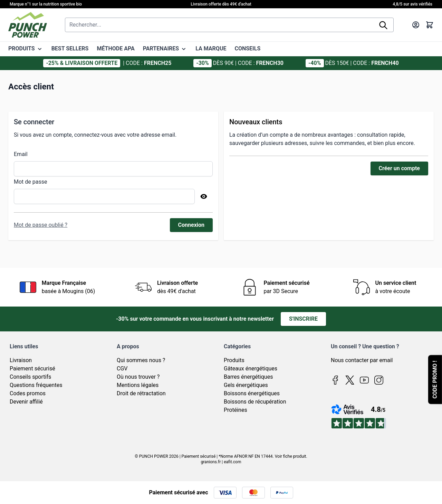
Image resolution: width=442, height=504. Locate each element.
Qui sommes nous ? (141, 360)
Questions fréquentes (36, 385)
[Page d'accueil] (28, 25)
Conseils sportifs (30, 377)
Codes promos (28, 393)
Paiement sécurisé (32, 369)
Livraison (21, 360)
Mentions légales (138, 385)
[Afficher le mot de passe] (204, 196)
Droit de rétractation (141, 393)
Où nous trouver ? (138, 377)
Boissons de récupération (255, 402)
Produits (234, 360)
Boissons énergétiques (252, 393)
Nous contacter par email (362, 360)
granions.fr (211, 462)
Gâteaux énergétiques (251, 369)
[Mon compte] (416, 25)
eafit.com (232, 462)
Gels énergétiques (246, 385)
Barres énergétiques (248, 377)
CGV (122, 369)
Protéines (236, 410)
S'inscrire (303, 319)
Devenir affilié (26, 402)
